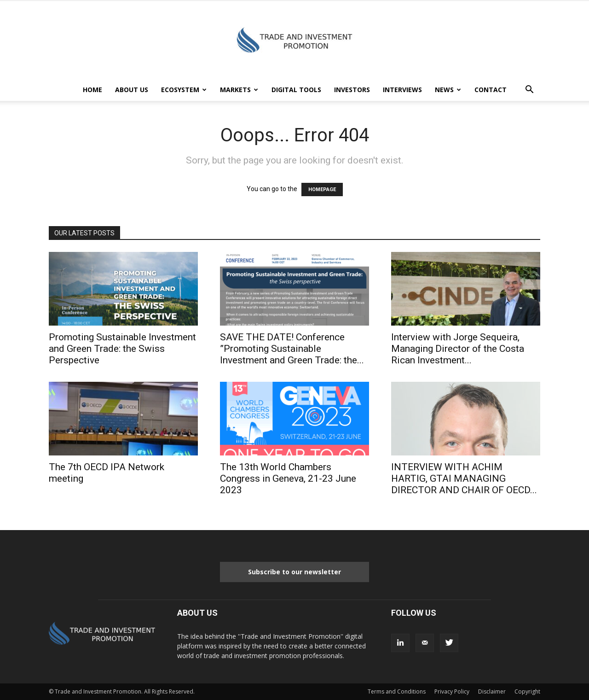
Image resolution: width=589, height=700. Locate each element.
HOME (92, 90)
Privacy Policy (452, 691)
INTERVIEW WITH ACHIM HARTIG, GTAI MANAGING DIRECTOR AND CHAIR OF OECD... (464, 478)
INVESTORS (352, 90)
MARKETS (239, 90)
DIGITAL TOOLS (296, 90)
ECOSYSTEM (184, 90)
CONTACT (491, 90)
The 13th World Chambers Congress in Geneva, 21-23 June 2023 (288, 478)
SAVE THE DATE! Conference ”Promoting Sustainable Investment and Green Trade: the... (292, 349)
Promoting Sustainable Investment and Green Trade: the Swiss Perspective (122, 349)
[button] (529, 90)
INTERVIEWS (402, 90)
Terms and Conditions (397, 691)
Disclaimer (492, 691)
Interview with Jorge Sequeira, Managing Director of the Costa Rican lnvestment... (458, 349)
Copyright (527, 691)
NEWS (448, 90)
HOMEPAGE (322, 190)
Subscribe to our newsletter (294, 572)
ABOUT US (132, 90)
